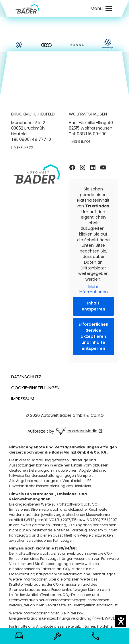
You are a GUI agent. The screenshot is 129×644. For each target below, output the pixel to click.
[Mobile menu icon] (101, 9)
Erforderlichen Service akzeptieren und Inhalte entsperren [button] (93, 337)
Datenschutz (26, 377)
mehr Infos (23, 147)
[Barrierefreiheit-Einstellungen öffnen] (120, 621)
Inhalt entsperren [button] (93, 306)
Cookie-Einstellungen (35, 388)
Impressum (23, 399)
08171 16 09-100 (92, 134)
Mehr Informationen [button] (93, 290)
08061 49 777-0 (35, 139)
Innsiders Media (82, 431)
